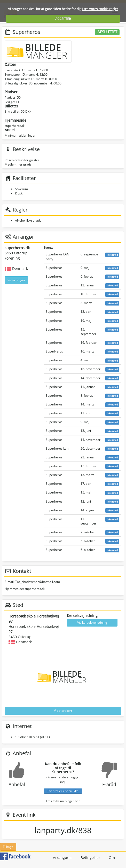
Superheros (54, 268)
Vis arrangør (16, 280)
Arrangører (62, 858)
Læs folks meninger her (63, 801)
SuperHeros (54, 351)
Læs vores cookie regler (100, 9)
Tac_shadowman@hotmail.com (38, 582)
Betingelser (90, 858)
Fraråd (109, 784)
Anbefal (17, 784)
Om (112, 858)
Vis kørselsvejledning (92, 623)
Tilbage (8, 847)
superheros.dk (15, 126)
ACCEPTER (63, 19)
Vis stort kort (63, 711)
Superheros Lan (57, 448)
